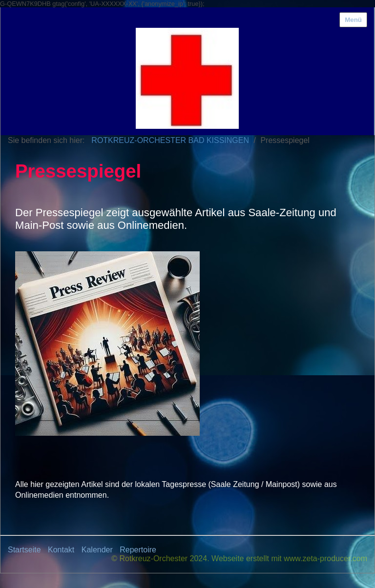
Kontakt (61, 550)
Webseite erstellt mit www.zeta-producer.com (289, 558)
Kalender (97, 550)
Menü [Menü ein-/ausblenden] (353, 20)
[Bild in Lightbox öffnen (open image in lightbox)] (107, 344)
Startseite (24, 550)
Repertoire (138, 550)
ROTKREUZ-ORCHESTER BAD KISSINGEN (170, 140)
